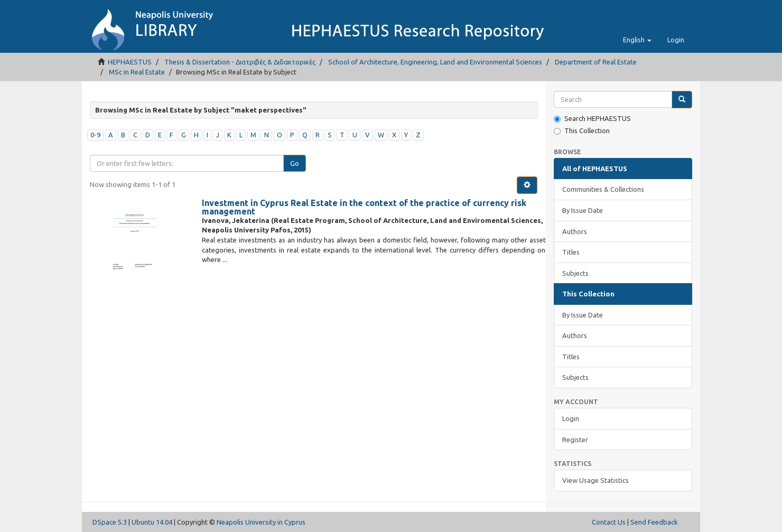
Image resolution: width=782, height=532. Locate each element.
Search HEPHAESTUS (592, 119)
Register (575, 440)
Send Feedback (654, 522)
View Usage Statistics (595, 480)
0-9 (95, 135)
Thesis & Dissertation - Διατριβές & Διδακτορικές (240, 62)
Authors (575, 231)
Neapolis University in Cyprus (261, 522)
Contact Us (609, 522)
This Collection (582, 131)
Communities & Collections (603, 189)
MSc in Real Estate (137, 72)
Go (295, 163)
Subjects (575, 273)
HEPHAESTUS (130, 62)
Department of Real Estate (596, 62)
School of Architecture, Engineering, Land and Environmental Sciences (435, 62)
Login (571, 418)
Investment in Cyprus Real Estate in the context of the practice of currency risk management (364, 207)
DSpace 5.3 (110, 522)
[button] (637, 40)
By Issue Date (583, 210)
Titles (571, 252)
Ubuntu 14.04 (152, 522)
